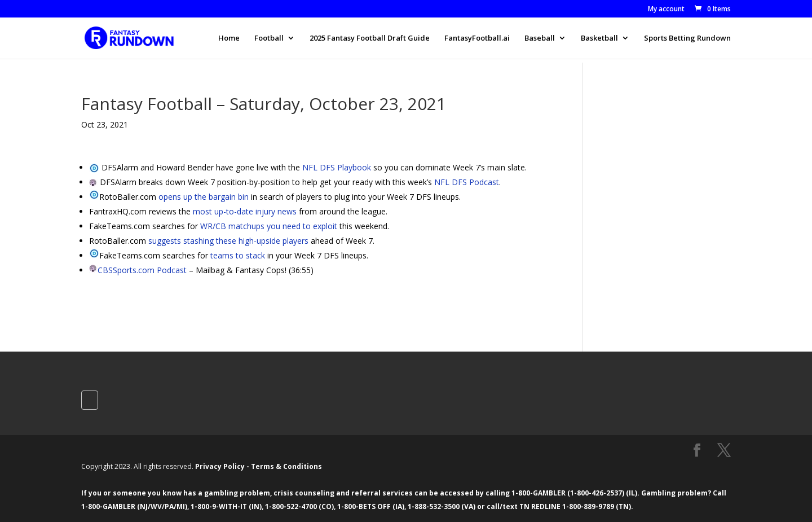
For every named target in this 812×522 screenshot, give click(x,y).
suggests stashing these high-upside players (228, 241)
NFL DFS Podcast (467, 182)
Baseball (540, 38)
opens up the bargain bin (204, 197)
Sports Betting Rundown (687, 38)
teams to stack (238, 255)
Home (229, 38)
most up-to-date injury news (245, 211)
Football (269, 38)
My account (666, 10)
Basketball (599, 38)
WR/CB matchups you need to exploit (269, 226)
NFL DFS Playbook (337, 167)
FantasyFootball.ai (477, 38)
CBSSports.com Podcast (142, 270)
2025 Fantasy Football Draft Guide (370, 38)
